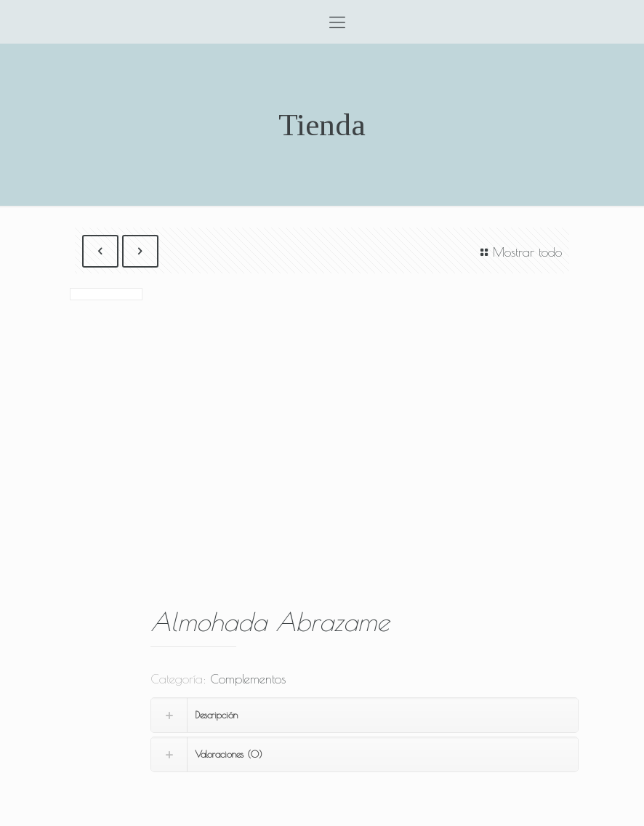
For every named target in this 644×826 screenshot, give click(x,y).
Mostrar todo (519, 252)
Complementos (248, 679)
